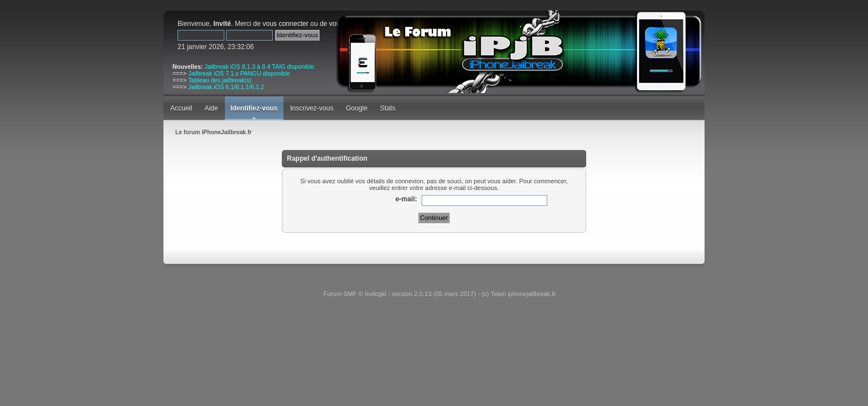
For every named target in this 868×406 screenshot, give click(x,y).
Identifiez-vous (254, 108)
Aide (211, 108)
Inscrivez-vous (312, 108)
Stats (387, 108)
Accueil (181, 108)
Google (356, 108)
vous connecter (285, 24)
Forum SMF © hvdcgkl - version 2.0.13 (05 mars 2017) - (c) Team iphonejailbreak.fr (440, 294)
